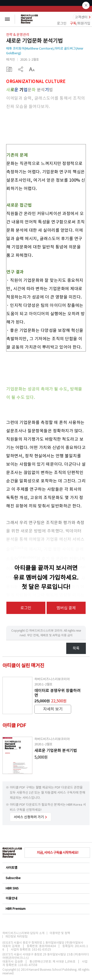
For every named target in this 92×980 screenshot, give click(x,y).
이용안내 (46, 898)
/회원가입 (80, 23)
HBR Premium (46, 909)
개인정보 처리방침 (16, 937)
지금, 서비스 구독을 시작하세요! (57, 853)
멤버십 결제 (66, 608)
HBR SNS (46, 888)
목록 (76, 648)
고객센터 (81, 17)
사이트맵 (46, 868)
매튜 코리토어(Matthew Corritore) (30, 48)
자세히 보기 (53, 709)
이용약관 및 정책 (60, 933)
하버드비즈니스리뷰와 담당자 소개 (23, 933)
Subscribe (46, 878)
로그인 (62, 23)
